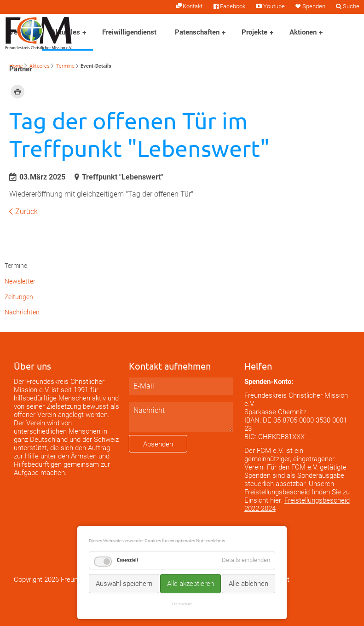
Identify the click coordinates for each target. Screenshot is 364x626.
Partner (20, 69)
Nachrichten (22, 312)
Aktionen (303, 32)
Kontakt (193, 6)
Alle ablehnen (248, 584)
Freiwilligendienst (129, 32)
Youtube (274, 6)
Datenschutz (182, 604)
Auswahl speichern (124, 584)
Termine (65, 66)
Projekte (254, 32)
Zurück (26, 212)
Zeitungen (19, 297)
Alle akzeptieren (191, 584)
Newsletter (20, 281)
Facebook (233, 6)
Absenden (158, 444)
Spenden (314, 6)
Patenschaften (197, 32)
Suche (351, 6)
